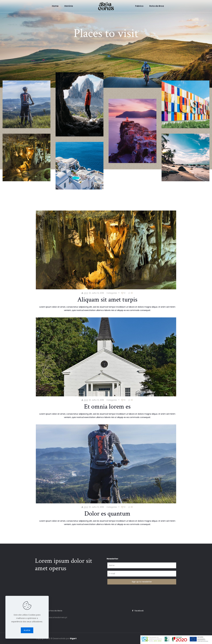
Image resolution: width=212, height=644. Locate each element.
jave (86, 293)
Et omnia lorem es (107, 407)
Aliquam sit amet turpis (107, 300)
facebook (137, 611)
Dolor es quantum (107, 514)
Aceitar (27, 630)
